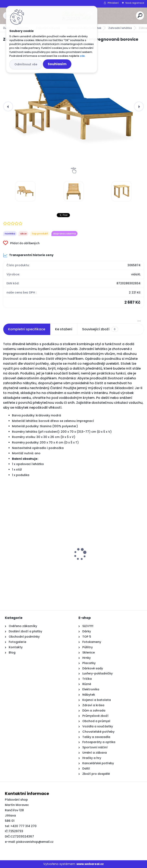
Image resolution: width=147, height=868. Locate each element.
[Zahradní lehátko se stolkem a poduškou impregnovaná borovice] (73, 106)
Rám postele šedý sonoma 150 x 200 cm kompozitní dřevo (37, 571)
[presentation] (8, 106)
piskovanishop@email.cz (35, 842)
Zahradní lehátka (120, 28)
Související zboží (100, 329)
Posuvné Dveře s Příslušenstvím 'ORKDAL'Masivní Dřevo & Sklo (103, 571)
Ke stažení (64, 329)
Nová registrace (135, 3)
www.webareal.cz (90, 864)
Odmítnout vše (26, 64)
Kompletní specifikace (27, 329)
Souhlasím (57, 64)
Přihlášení (113, 3)
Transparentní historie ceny (28, 255)
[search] (140, 15)
